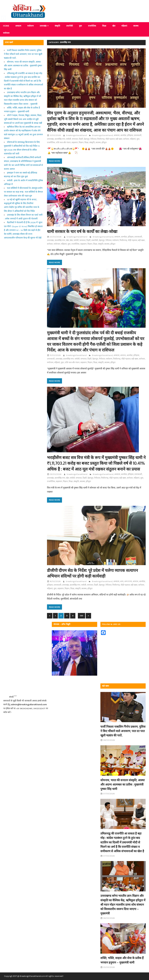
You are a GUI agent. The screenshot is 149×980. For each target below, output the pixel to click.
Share (4, 47)
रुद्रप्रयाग (75, 142)
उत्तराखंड (43, 26)
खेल (114, 26)
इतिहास (130, 135)
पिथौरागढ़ (101, 139)
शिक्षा (104, 26)
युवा (80, 26)
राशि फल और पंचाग (63, 142)
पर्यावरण (30, 26)
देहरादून (87, 139)
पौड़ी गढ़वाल (110, 139)
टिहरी (81, 139)
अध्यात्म (18, 26)
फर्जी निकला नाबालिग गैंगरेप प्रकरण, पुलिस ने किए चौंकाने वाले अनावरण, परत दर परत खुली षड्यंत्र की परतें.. (23, 54)
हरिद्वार (104, 142)
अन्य (122, 581)
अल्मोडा (123, 135)
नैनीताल (93, 139)
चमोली (69, 139)
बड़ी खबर (119, 139)
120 (81, 616)
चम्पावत (75, 139)
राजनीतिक (92, 26)
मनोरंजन (57, 244)
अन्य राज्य (128, 581)
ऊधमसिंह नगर (60, 139)
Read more (54, 161)
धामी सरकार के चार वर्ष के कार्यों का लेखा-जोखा (82, 231)
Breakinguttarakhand (102, 135)
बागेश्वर (126, 139)
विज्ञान (81, 142)
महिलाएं (124, 26)
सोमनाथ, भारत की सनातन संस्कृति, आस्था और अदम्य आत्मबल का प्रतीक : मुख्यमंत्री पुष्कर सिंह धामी (23, 66)
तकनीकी (70, 26)
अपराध (123, 355)
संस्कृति (57, 26)
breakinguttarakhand (76, 135)
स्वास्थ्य (136, 26)
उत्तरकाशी (138, 135)
